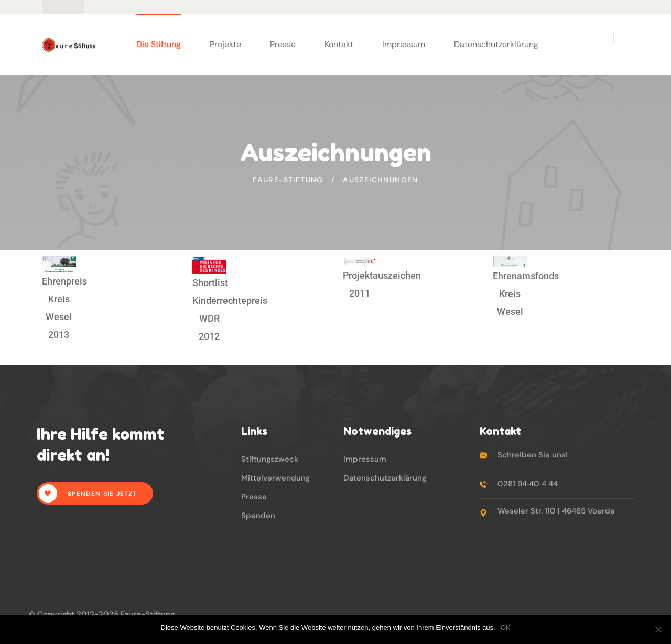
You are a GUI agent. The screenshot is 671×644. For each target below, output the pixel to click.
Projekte (225, 44)
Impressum (404, 44)
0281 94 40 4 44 (528, 484)
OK (506, 627)
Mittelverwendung (275, 478)
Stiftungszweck (270, 459)
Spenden (258, 516)
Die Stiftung (159, 44)
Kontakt (339, 44)
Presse (283, 44)
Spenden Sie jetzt (88, 493)
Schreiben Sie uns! (533, 455)
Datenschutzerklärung (496, 44)
